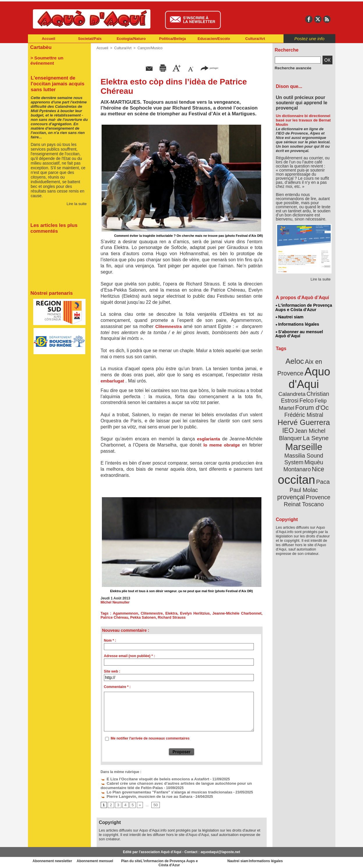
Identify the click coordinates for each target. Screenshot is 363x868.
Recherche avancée (291, 68)
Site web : (112, 671)
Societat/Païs (90, 39)
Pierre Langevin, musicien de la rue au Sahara (142, 795)
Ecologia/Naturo (131, 39)
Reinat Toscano (308, 473)
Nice (316, 445)
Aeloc (295, 359)
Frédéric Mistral (310, 402)
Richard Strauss (169, 618)
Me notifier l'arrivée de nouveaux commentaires (150, 738)
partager (209, 68)
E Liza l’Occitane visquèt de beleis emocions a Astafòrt (149, 779)
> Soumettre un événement (57, 57)
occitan (297, 455)
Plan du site (156, 859)
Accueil (48, 39)
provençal (317, 464)
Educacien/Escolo (214, 39)
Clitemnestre (152, 613)
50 (154, 803)
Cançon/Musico (148, 48)
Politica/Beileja (173, 39)
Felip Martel (295, 395)
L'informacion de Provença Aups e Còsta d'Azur (303, 307)
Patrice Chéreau (114, 618)
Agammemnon (126, 613)
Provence (296, 470)
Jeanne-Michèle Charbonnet (238, 613)
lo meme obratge (222, 445)
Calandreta (318, 382)
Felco (323, 389)
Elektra (172, 613)
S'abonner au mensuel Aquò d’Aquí (299, 332)
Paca (321, 456)
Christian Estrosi (297, 389)
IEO (289, 416)
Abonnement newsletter (53, 859)
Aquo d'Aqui (303, 374)
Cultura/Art (255, 39)
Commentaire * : (117, 687)
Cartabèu (40, 47)
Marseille (294, 431)
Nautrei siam (290, 316)
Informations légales (297, 323)
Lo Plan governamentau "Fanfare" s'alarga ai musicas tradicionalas (160, 791)
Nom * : (110, 641)
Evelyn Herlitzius (196, 613)
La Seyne (315, 423)
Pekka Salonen (142, 618)
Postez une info (309, 39)
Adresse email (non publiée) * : (129, 656)
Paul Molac (291, 464)
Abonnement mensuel (105, 859)
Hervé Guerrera (304, 409)
